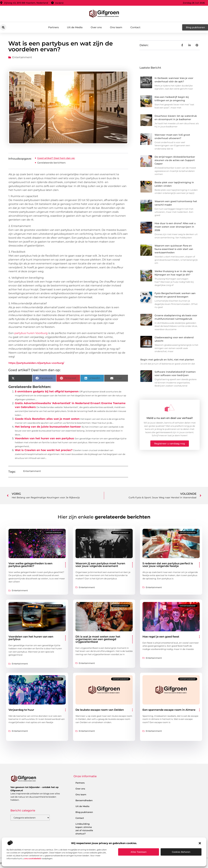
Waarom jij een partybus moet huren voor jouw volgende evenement (100, 565)
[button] (200, 843)
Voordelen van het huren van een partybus (44, 438)
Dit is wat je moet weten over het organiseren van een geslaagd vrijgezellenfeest (98, 639)
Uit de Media (75, 27)
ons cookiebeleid (33, 858)
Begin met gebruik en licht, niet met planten (167, 360)
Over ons (96, 27)
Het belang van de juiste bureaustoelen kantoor (48, 427)
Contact (135, 27)
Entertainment (22, 57)
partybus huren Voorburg (31, 333)
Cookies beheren (181, 852)
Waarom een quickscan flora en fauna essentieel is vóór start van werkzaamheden (174, 249)
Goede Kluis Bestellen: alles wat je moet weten (47, 419)
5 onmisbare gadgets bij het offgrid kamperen (47, 391)
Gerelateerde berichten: (52, 163)
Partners (54, 27)
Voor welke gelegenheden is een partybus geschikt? (30, 565)
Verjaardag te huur (21, 710)
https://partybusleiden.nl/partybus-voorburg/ (36, 363)
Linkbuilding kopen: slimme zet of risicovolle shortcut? (84, 829)
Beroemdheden (84, 800)
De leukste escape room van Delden (100, 710)
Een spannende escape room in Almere (169, 710)
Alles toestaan (139, 852)
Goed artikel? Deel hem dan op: (56, 158)
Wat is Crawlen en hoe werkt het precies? (44, 450)
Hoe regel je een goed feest (161, 637)
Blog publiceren (84, 812)
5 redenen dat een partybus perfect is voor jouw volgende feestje (168, 565)
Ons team (116, 27)
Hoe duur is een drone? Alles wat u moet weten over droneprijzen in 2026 (175, 227)
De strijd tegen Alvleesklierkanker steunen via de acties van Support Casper (175, 160)
